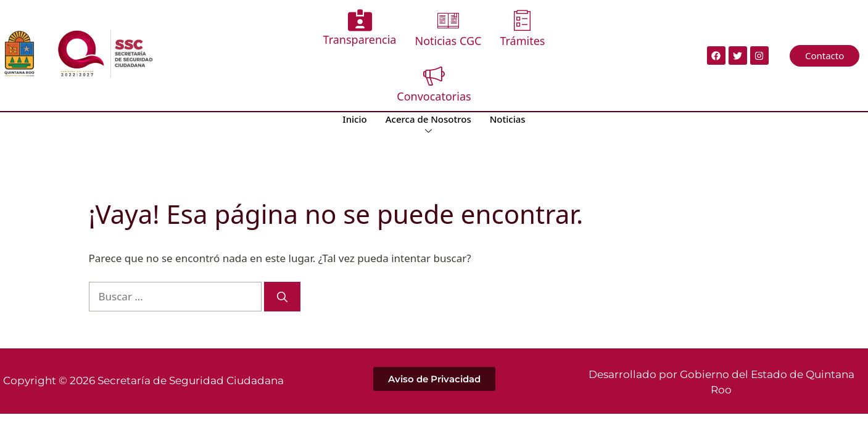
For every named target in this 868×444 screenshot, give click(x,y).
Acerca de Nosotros (428, 125)
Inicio (354, 119)
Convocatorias (434, 84)
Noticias (508, 119)
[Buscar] (282, 297)
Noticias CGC (448, 29)
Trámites (522, 29)
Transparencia (360, 28)
